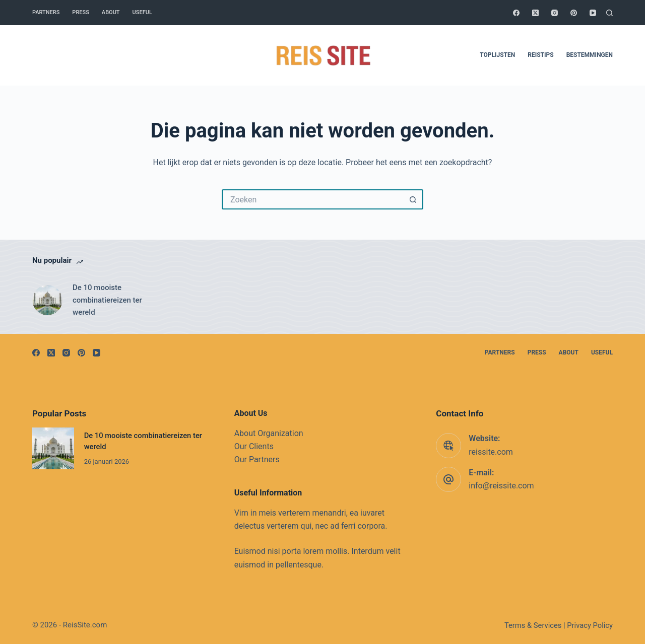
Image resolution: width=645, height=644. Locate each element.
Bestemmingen (590, 55)
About (111, 12)
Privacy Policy (590, 625)
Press (80, 12)
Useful (142, 12)
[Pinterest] (574, 13)
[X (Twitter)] (535, 13)
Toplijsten (497, 55)
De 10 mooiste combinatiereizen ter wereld (107, 300)
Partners (46, 12)
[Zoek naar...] (312, 199)
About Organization (269, 433)
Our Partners (257, 459)
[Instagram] (555, 13)
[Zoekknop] (413, 199)
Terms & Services (533, 625)
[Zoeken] (609, 13)
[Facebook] (516, 13)
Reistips (540, 55)
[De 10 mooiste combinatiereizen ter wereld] (47, 300)
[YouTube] (593, 13)
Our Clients (254, 446)
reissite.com (491, 452)
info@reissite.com (501, 486)
